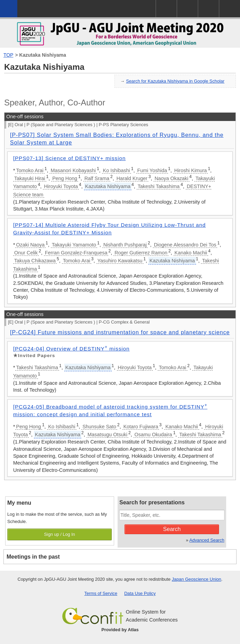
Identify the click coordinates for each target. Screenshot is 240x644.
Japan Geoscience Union (197, 579)
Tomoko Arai (30, 170)
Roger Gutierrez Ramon (141, 253)
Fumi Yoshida (152, 170)
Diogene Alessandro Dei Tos (185, 245)
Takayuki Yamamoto (74, 245)
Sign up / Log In (59, 534)
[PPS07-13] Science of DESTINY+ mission (69, 158)
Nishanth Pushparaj (125, 245)
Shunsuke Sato (99, 427)
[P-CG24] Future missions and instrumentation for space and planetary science (120, 332)
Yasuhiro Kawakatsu (120, 261)
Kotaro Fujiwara (141, 427)
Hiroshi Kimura (191, 170)
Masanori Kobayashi (73, 170)
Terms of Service (101, 593)
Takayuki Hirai (30, 178)
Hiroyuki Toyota (61, 186)
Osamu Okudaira (153, 435)
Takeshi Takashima (159, 186)
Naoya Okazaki (172, 178)
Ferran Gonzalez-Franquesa (76, 253)
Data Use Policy (140, 593)
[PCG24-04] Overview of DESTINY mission (71, 349)
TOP (8, 55)
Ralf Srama (97, 178)
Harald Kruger (132, 178)
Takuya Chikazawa (35, 261)
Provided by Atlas (120, 630)
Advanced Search (207, 540)
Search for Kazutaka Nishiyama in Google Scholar (175, 81)
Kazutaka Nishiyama (43, 55)
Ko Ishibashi (117, 170)
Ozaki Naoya (30, 245)
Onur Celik (26, 253)
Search (172, 529)
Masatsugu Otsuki (107, 435)
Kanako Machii (191, 253)
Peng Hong (65, 178)
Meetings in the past (33, 557)
